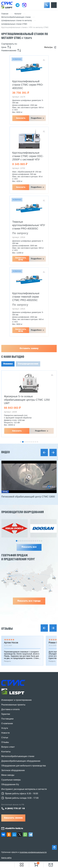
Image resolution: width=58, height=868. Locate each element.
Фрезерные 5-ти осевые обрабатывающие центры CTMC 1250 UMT (27, 400)
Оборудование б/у (10, 785)
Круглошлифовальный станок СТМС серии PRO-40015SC (28, 85)
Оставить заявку (29, 349)
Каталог (18, 14)
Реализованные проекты (13, 705)
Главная (5, 14)
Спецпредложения (28, 364)
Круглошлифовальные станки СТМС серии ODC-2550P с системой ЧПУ (28, 156)
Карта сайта (6, 858)
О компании (7, 724)
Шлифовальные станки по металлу (17, 21)
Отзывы (7, 629)
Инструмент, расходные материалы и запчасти (24, 789)
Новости (5, 733)
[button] (47, 5)
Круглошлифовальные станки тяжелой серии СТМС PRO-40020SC (26, 297)
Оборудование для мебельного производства (24, 766)
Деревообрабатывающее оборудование (21, 761)
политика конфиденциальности (33, 852)
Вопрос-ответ (8, 747)
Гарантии (6, 714)
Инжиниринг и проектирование (16, 700)
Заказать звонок (13, 818)
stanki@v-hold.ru (14, 829)
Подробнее (36, 118)
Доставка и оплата (10, 710)
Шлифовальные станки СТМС (14, 24)
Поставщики (7, 719)
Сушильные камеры (11, 780)
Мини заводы (8, 775)
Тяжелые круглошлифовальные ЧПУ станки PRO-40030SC (29, 225)
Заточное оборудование (13, 771)
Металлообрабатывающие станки (16, 17)
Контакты (6, 752)
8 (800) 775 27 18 (15, 809)
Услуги (5, 728)
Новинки (8, 364)
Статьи (5, 738)
